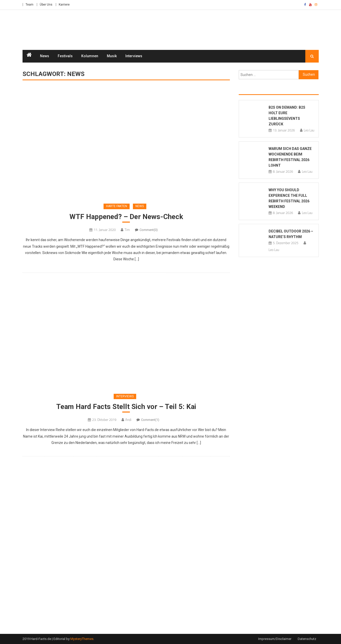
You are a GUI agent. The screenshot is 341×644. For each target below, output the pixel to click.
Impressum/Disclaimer (275, 639)
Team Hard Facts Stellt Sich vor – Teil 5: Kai (126, 407)
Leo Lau (309, 130)
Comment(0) (149, 230)
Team (29, 5)
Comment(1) (150, 420)
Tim (127, 230)
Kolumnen (90, 56)
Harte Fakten (117, 206)
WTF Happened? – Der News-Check (126, 217)
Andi (128, 420)
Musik (112, 56)
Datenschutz (307, 639)
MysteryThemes (82, 639)
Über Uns (46, 5)
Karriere (64, 5)
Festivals (65, 56)
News (45, 56)
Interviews (134, 56)
